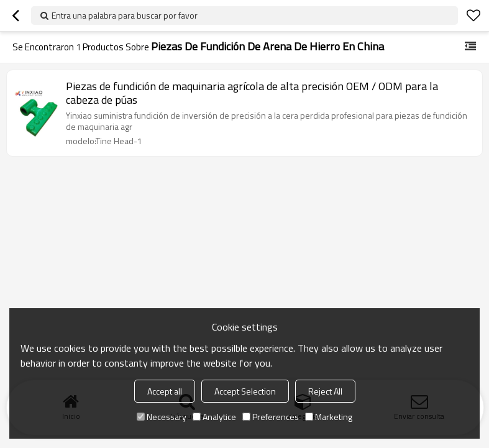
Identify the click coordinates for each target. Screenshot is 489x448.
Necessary (162, 417)
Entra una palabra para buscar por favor (125, 15)
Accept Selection (245, 391)
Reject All (325, 391)
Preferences (271, 417)
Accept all (165, 391)
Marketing (329, 417)
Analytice (214, 417)
